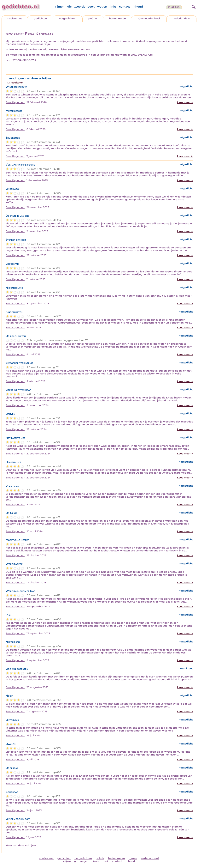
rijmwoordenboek (149, 18)
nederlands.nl (182, 18)
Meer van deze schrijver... (22, 845)
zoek (105, 861)
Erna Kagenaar (15, 102)
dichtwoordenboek (81, 7)
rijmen (60, 7)
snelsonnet (15, 18)
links (113, 7)
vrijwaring (70, 861)
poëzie (93, 18)
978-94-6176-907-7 (24, 60)
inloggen (174, 7)
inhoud (138, 7)
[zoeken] (193, 6)
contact (125, 7)
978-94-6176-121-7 (79, 49)
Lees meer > (185, 102)
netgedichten (68, 18)
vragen (102, 7)
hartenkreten (117, 18)
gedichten (40, 18)
